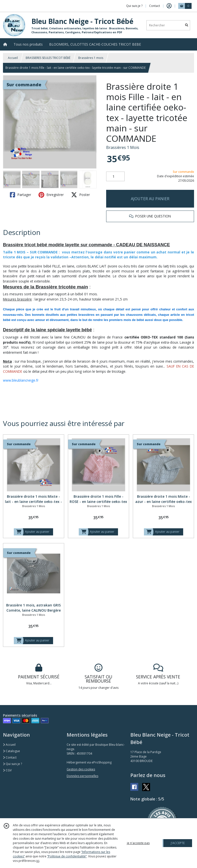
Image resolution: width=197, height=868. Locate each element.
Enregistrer (51, 195)
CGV (7, 770)
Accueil (13, 58)
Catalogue (11, 751)
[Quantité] (115, 177)
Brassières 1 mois (91, 58)
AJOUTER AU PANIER (150, 199)
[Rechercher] (187, 25)
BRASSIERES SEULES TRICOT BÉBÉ (48, 58)
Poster (80, 195)
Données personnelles (82, 776)
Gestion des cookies (81, 769)
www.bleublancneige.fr (21, 380)
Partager (20, 195)
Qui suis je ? (12, 764)
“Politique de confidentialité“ (67, 856)
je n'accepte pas (138, 843)
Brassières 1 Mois (123, 147)
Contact (155, 6)
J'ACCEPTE (178, 843)
